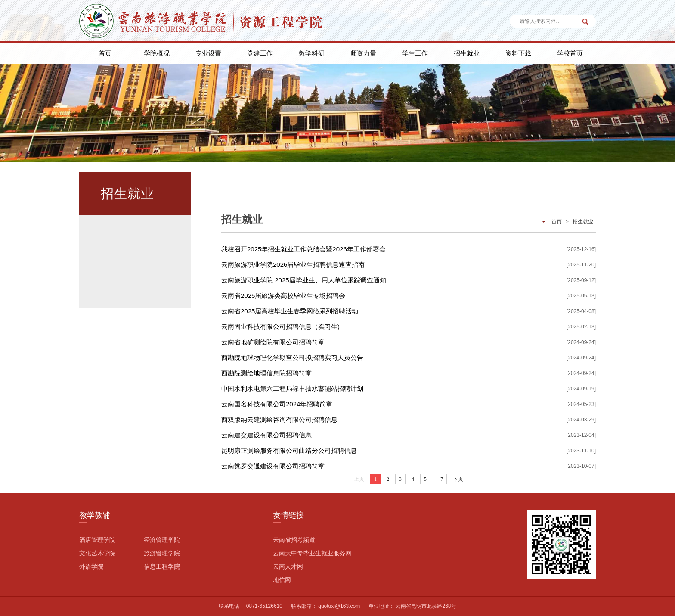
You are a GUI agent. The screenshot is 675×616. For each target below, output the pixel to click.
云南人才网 (288, 566)
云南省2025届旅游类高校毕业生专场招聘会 (283, 296)
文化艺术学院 (97, 553)
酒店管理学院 (97, 540)
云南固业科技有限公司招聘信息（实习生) (280, 327)
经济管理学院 (162, 540)
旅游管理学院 (162, 553)
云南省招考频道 (294, 540)
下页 (458, 479)
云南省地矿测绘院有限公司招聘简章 (273, 342)
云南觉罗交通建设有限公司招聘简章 (273, 466)
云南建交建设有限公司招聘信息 (266, 435)
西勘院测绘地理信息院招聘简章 (266, 373)
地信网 (282, 580)
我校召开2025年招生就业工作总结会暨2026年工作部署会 (303, 249)
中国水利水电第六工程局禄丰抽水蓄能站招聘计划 (292, 388)
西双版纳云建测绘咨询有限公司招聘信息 (279, 419)
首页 (105, 53)
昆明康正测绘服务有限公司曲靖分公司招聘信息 (289, 450)
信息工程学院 (162, 566)
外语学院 (91, 566)
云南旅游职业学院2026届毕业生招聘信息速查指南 (293, 265)
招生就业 (467, 53)
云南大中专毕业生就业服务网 (312, 553)
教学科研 (312, 53)
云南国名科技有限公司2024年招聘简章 (277, 404)
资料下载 (518, 53)
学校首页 (570, 53)
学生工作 (415, 53)
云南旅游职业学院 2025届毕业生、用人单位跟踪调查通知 (304, 280)
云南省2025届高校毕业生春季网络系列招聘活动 (290, 311)
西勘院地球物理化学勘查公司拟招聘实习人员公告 (292, 358)
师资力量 (363, 53)
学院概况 (157, 53)
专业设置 (208, 53)
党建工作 (260, 53)
